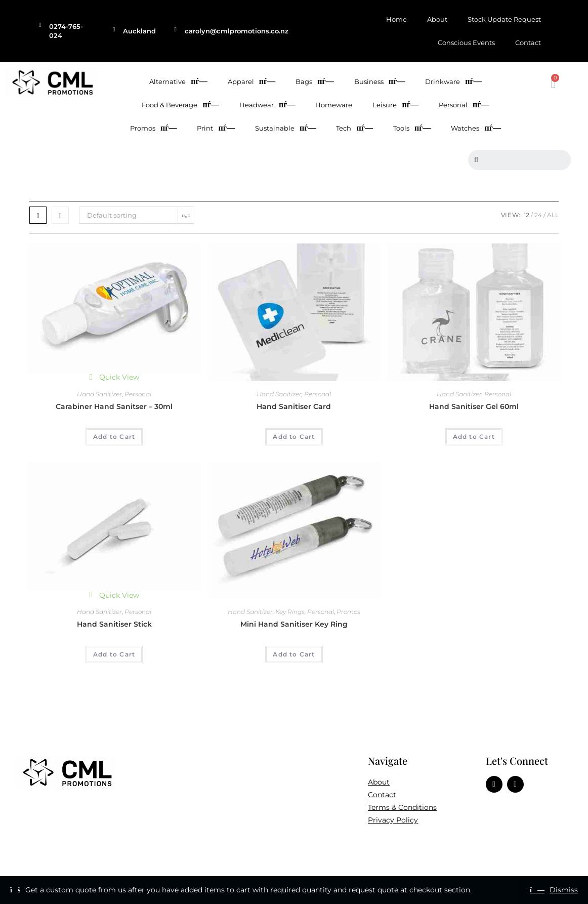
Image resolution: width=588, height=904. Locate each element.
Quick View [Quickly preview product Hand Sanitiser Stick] (114, 595)
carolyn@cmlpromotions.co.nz (237, 31)
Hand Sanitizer (99, 394)
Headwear (267, 105)
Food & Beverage (180, 105)
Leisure (395, 105)
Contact (528, 43)
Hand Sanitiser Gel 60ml (474, 406)
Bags (314, 81)
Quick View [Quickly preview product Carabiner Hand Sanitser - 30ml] (114, 377)
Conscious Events (466, 43)
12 (527, 215)
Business (380, 81)
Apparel (251, 81)
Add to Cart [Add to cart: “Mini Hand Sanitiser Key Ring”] (294, 654)
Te (372, 807)
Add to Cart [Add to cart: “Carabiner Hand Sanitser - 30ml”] (114, 437)
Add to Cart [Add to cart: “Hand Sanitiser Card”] (294, 437)
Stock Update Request (504, 19)
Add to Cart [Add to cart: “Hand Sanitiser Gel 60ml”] (474, 437)
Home (396, 19)
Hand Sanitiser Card (294, 406)
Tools (412, 128)
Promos (153, 128)
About (437, 19)
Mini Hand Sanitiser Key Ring (294, 624)
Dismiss (564, 890)
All (553, 215)
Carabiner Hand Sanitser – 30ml (114, 406)
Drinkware (453, 81)
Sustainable (285, 128)
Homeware (334, 105)
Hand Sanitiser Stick (114, 624)
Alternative (178, 81)
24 (538, 215)
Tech (354, 128)
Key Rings (290, 612)
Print (216, 128)
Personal (464, 105)
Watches (476, 128)
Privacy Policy (393, 820)
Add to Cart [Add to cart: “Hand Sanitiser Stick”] (114, 654)
